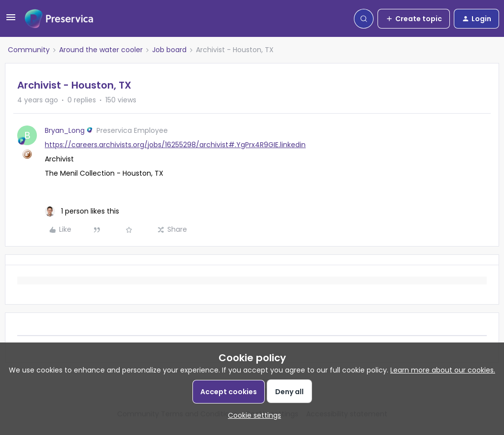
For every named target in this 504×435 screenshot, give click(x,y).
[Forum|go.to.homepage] (59, 19)
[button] (11, 21)
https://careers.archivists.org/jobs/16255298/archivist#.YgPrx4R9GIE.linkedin (175, 145)
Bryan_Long (65, 130)
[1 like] (82, 211)
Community (29, 50)
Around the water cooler (101, 50)
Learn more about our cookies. (443, 370)
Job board (169, 50)
